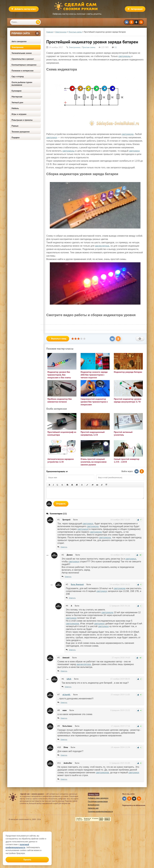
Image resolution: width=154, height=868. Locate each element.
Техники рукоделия (21, 132)
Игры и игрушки (19, 114)
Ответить (64, 547)
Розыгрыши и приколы (22, 120)
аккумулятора (102, 246)
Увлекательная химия (22, 53)
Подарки (16, 137)
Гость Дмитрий (77, 584)
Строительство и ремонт (23, 59)
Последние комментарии (98, 801)
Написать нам (93, 808)
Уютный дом (17, 102)
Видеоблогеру (94, 805)
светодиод (52, 137)
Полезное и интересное (23, 71)
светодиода (128, 134)
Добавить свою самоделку (98, 798)
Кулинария (17, 91)
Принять (27, 860)
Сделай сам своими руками (77, 6)
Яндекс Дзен (94, 794)
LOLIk (69, 679)
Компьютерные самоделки (24, 65)
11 (116, 47)
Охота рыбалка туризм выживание (22, 84)
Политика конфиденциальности (100, 811)
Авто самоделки (19, 41)
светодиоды (125, 56)
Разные (15, 126)
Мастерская (17, 97)
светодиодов (72, 624)
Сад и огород (18, 76)
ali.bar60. (66, 695)
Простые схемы (89, 47)
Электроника (17, 47)
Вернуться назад (58, 339)
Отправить (61, 504)
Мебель (15, 108)
